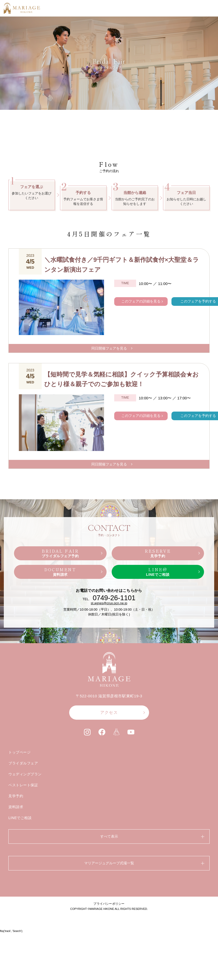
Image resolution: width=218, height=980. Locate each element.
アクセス (109, 760)
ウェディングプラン (25, 822)
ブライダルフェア (23, 811)
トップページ (19, 800)
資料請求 (16, 854)
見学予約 (16, 843)
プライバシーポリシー (109, 951)
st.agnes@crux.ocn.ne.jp (109, 650)
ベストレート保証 (23, 833)
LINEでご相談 (20, 865)
